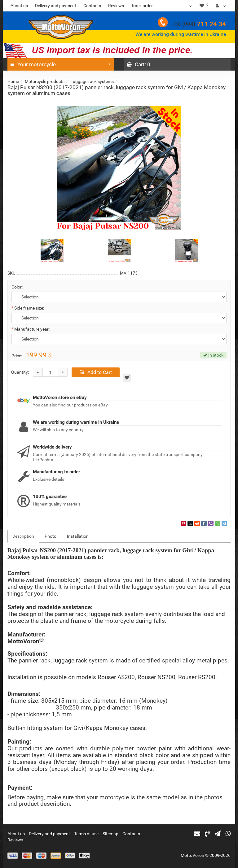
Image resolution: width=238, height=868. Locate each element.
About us (19, 6)
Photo (51, 536)
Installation (78, 536)
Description (23, 536)
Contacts (92, 6)
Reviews (116, 6)
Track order (142, 6)
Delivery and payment (56, 6)
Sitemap (110, 834)
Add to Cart (96, 372)
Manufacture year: (32, 329)
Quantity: (20, 372)
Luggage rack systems (92, 81)
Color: (17, 287)
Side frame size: (29, 308)
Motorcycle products (45, 81)
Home (13, 81)
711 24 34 (199, 24)
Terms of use (86, 834)
